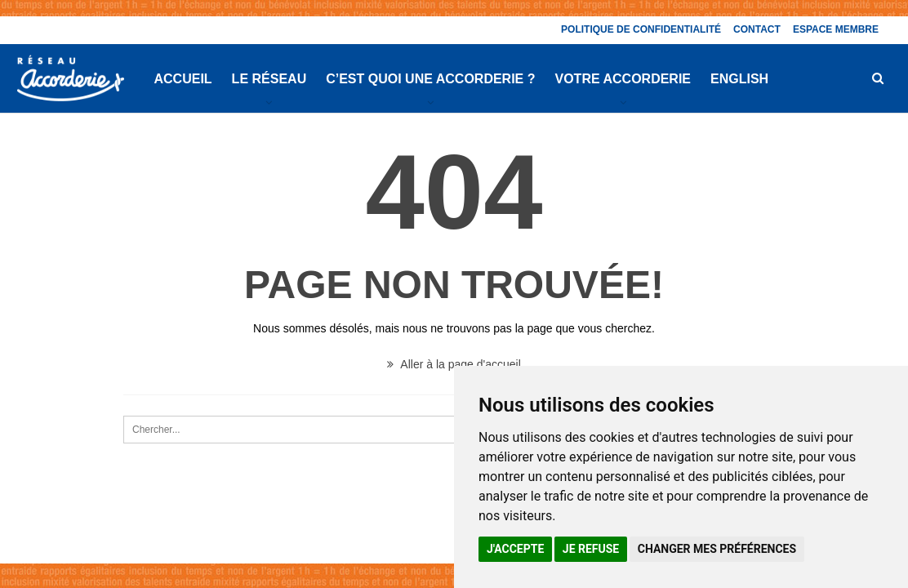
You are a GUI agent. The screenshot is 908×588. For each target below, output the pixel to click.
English (739, 79)
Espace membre (836, 29)
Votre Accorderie (623, 79)
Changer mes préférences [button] (717, 549)
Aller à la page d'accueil (454, 364)
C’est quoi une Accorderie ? (430, 79)
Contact (757, 29)
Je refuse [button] (591, 549)
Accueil (183, 79)
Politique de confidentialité (641, 29)
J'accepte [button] (515, 549)
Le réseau (269, 79)
